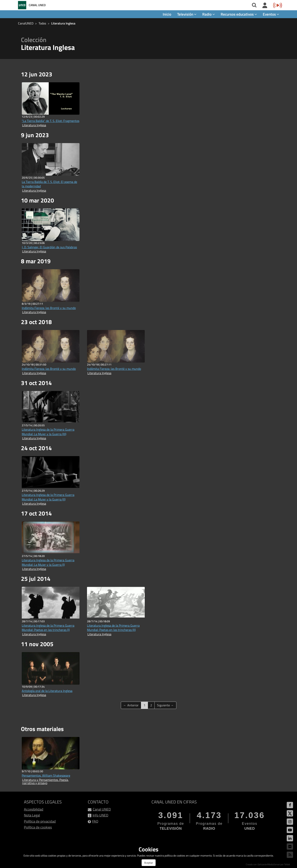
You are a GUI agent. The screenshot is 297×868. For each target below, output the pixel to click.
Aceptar (149, 863)
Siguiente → (165, 705)
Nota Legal (32, 815)
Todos (42, 23)
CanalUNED (26, 23)
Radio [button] (209, 14)
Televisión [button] (187, 14)
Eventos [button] (271, 14)
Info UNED (100, 815)
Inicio (167, 14)
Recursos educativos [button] (239, 14)
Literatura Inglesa (63, 23)
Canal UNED (102, 809)
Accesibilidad (34, 809)
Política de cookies (38, 827)
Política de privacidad (40, 821)
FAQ (95, 821)
